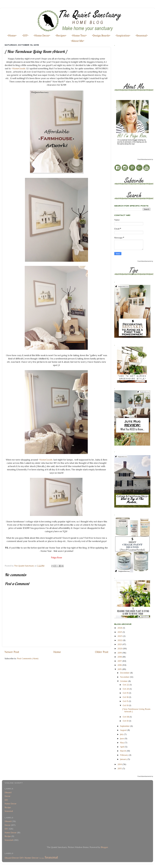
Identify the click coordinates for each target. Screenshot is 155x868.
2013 (120, 769)
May (122, 743)
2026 (120, 628)
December (125, 673)
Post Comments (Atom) (28, 658)
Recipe (8, 807)
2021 (120, 644)
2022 (120, 640)
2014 (120, 764)
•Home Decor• (42, 36)
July (122, 734)
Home (57, 652)
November (125, 677)
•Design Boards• (101, 36)
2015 (120, 669)
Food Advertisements (144, 159)
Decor (7, 796)
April (122, 747)
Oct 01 (126, 721)
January (124, 759)
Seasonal (9, 811)
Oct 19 (126, 693)
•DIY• (25, 36)
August (124, 730)
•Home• (12, 36)
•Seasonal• (142, 36)
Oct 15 (126, 701)
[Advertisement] (126, 64)
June (122, 739)
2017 (120, 661)
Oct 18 (126, 697)
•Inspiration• (123, 36)
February (124, 755)
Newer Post (12, 652)
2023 (120, 636)
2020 (120, 649)
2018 (120, 657)
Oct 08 (126, 717)
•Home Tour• (79, 36)
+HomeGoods (18, 69)
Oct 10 (126, 705)
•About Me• (77, 41)
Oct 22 (126, 685)
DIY (6, 800)
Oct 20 (126, 689)
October (124, 681)
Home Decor (11, 804)
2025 (120, 632)
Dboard (8, 792)
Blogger (104, 847)
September (125, 726)
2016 (120, 665)
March (123, 751)
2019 (120, 653)
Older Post (102, 652)
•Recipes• (61, 36)
